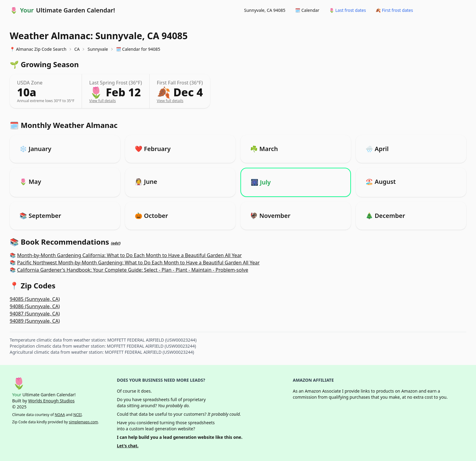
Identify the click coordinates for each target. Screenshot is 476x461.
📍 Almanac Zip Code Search (38, 49)
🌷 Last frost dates (348, 10)
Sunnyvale (98, 49)
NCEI (78, 415)
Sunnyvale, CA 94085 (265, 10)
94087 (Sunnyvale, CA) (35, 314)
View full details (102, 101)
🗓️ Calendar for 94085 (138, 49)
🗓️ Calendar (307, 10)
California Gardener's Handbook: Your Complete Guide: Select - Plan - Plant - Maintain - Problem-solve (133, 270)
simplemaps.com (83, 422)
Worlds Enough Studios (51, 401)
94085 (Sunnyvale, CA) (35, 299)
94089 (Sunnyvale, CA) (35, 321)
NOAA (60, 415)
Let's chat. (128, 446)
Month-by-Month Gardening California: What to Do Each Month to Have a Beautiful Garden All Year (129, 255)
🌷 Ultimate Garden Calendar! (63, 10)
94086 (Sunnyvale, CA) (35, 306)
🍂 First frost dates (394, 10)
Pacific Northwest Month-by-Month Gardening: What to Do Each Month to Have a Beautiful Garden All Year (138, 263)
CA (77, 49)
